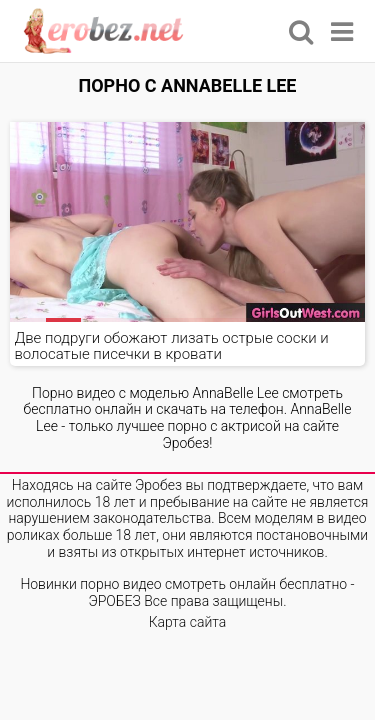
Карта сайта (188, 622)
